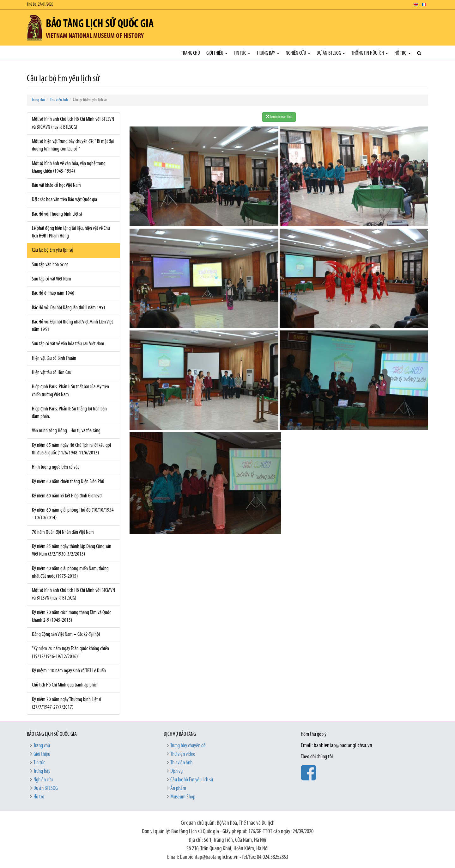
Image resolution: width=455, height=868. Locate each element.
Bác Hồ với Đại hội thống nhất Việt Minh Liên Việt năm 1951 (72, 326)
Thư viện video (183, 754)
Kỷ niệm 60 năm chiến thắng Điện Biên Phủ (68, 482)
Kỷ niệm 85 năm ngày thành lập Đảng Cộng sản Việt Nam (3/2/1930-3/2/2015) (72, 550)
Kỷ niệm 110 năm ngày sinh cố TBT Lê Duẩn (69, 671)
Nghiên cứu (298, 53)
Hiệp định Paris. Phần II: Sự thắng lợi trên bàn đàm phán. (69, 413)
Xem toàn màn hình (279, 117)
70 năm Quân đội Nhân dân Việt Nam (63, 532)
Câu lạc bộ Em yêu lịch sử (53, 250)
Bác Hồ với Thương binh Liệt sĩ (57, 214)
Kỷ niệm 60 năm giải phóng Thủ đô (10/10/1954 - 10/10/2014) (73, 514)
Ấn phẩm (178, 788)
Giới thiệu (217, 53)
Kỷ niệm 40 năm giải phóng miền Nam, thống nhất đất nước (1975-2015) (70, 573)
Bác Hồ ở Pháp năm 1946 (53, 293)
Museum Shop (183, 797)
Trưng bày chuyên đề (188, 746)
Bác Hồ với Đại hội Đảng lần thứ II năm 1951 (69, 308)
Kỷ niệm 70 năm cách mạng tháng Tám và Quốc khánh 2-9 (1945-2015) (71, 616)
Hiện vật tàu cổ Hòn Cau (52, 373)
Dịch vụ (176, 771)
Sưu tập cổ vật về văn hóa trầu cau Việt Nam (68, 344)
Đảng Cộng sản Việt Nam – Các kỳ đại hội (66, 634)
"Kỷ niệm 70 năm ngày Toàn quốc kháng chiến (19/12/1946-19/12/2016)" (70, 653)
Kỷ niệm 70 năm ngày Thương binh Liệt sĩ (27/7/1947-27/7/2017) (67, 703)
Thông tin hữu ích (370, 53)
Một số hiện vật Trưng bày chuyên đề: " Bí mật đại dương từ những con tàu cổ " (73, 145)
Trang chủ (191, 53)
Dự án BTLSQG (331, 53)
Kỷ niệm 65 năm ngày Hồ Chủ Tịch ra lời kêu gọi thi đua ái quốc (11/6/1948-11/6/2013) (71, 449)
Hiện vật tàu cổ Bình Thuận (54, 358)
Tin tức (242, 53)
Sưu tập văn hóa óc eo (50, 265)
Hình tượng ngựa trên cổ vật (55, 467)
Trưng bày (268, 53)
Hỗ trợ (403, 53)
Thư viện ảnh (59, 100)
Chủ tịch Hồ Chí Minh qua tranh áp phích (65, 685)
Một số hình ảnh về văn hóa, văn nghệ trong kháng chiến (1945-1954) (69, 167)
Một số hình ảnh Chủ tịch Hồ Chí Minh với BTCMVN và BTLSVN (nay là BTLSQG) (73, 594)
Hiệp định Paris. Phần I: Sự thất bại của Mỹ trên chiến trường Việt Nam (70, 391)
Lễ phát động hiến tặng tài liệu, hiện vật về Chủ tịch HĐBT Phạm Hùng (71, 232)
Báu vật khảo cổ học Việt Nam (56, 185)
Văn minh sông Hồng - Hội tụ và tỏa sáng (66, 431)
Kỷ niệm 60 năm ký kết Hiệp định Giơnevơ (67, 496)
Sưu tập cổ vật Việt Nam (52, 279)
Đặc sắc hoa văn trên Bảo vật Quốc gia (64, 200)
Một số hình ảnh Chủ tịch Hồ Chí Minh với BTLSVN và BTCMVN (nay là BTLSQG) (73, 123)
